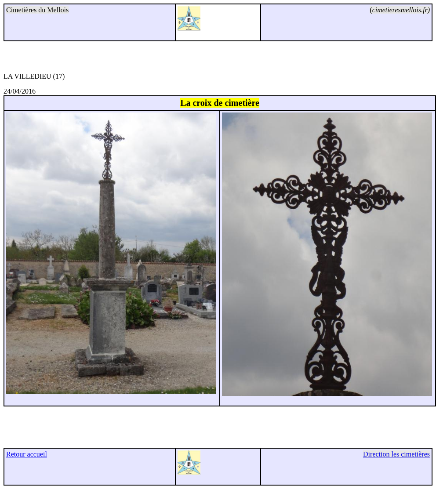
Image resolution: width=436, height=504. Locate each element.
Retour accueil (27, 454)
